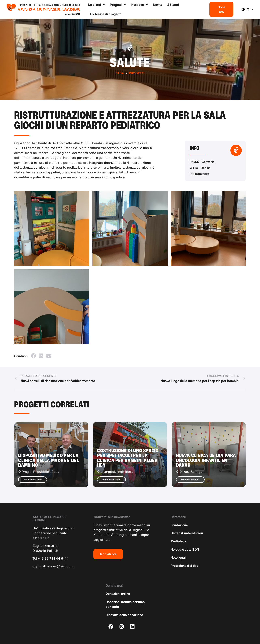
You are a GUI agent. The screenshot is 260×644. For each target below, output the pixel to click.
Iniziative (139, 5)
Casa (120, 73)
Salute (130, 62)
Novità (158, 5)
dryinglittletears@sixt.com (53, 566)
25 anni (173, 5)
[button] (33, 356)
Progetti (118, 5)
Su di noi (96, 5)
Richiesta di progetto (106, 14)
